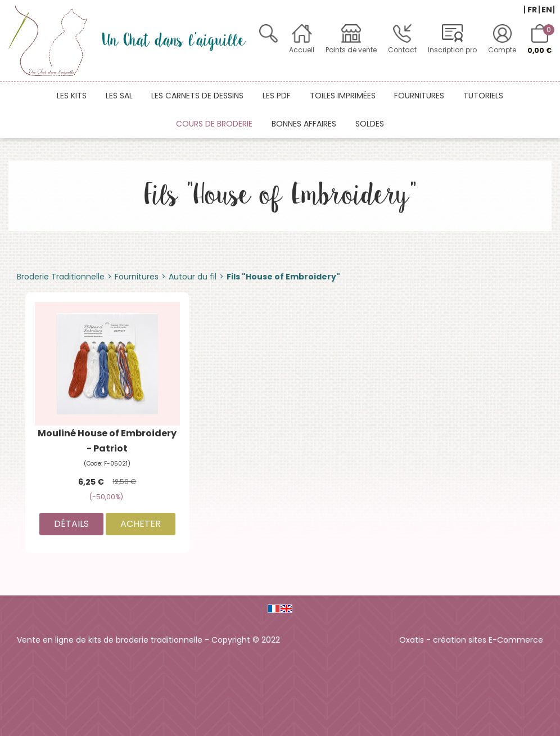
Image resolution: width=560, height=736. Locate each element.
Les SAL (119, 96)
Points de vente (351, 50)
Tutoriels (483, 96)
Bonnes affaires (304, 124)
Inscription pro (452, 50)
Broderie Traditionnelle (61, 277)
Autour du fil (193, 277)
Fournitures (419, 96)
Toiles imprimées (343, 96)
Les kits (72, 96)
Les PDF (277, 96)
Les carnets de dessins (197, 96)
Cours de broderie (214, 124)
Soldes (370, 124)
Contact (402, 50)
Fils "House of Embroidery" (283, 277)
